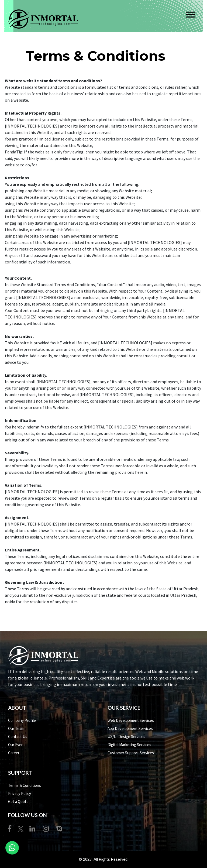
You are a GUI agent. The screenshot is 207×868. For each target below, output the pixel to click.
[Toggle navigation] (191, 14)
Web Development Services (131, 720)
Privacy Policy (20, 793)
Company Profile (22, 720)
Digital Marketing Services (129, 745)
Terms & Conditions (25, 785)
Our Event (17, 745)
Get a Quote (18, 802)
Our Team (16, 728)
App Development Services (130, 728)
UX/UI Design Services (126, 737)
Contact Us (18, 737)
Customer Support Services (131, 753)
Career (14, 753)
